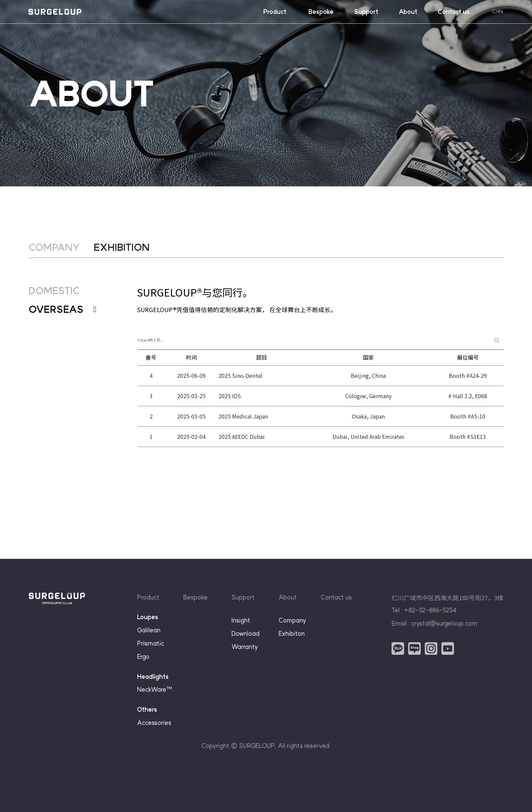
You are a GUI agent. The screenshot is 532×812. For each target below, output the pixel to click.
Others (147, 709)
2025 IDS (230, 402)
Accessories (154, 723)
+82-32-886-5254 (430, 610)
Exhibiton (292, 634)
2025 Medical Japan (243, 422)
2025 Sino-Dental (240, 381)
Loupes (148, 617)
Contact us (454, 12)
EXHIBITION (122, 247)
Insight (241, 620)
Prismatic (150, 643)
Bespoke (321, 12)
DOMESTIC (54, 296)
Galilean (149, 630)
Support (366, 12)
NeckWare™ (155, 689)
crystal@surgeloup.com (444, 623)
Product (275, 12)
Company (292, 620)
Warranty (245, 647)
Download (245, 634)
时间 (191, 363)
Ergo (143, 657)
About (408, 12)
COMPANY (54, 247)
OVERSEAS (62, 315)
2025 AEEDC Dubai (242, 442)
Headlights (153, 677)
